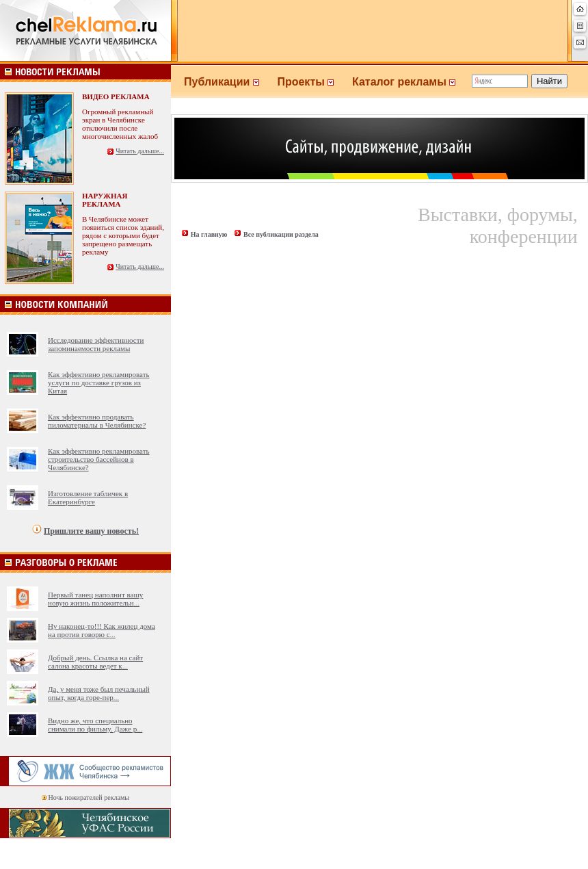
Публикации (230, 82)
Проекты (315, 82)
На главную (209, 234)
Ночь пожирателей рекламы (89, 797)
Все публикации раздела (281, 234)
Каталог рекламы (410, 82)
